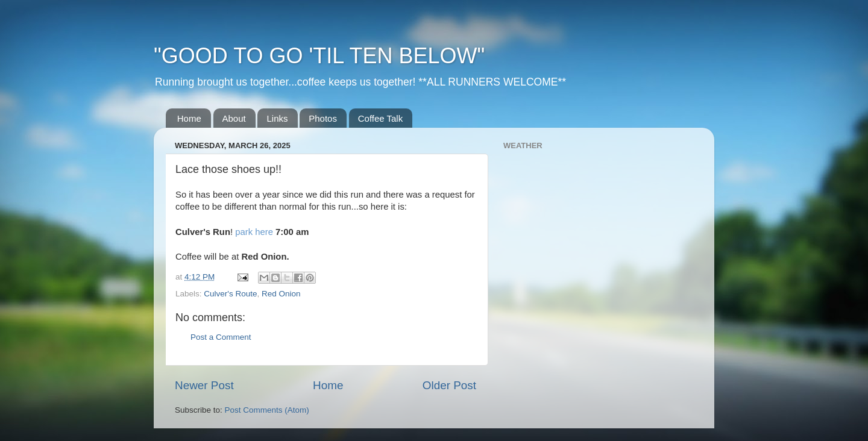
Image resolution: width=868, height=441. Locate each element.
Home (189, 118)
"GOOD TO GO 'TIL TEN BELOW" (319, 56)
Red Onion (281, 294)
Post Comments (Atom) (267, 410)
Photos (323, 118)
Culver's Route (230, 294)
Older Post (449, 385)
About (234, 118)
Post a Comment (221, 337)
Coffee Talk (381, 118)
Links (277, 118)
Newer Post (204, 385)
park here (254, 232)
